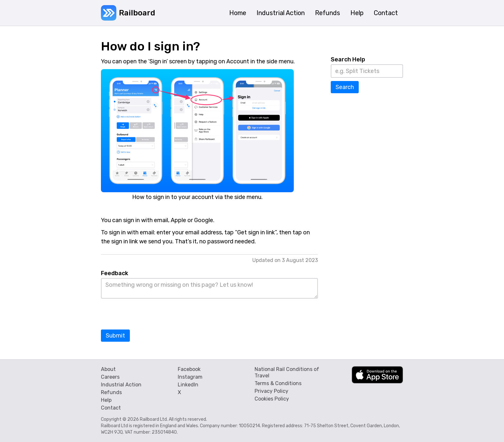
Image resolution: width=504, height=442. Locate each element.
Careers (110, 377)
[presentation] (150, 314)
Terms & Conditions (278, 383)
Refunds (111, 392)
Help (106, 400)
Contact (111, 408)
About (108, 369)
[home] (128, 13)
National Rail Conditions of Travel (287, 372)
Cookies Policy (272, 399)
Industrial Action (121, 385)
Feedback (115, 273)
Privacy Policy (271, 391)
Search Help (348, 59)
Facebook (189, 369)
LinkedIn (188, 385)
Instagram (190, 377)
